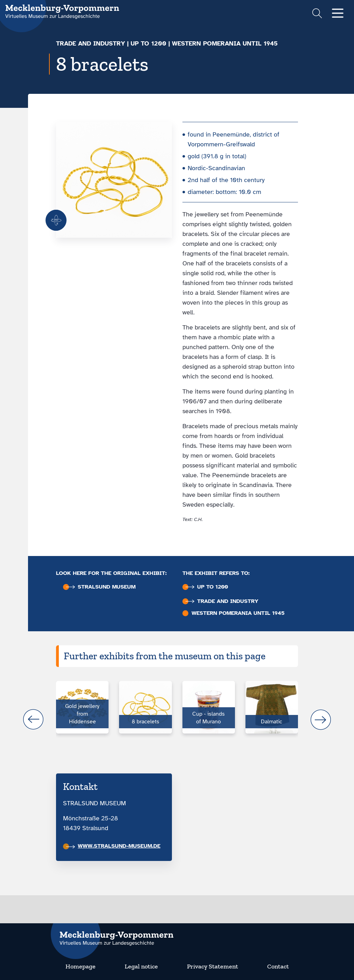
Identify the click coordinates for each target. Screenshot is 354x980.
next (321, 720)
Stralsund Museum (101, 587)
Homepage (81, 966)
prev (33, 720)
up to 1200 (148, 43)
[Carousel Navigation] (177, 720)
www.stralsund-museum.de (113, 846)
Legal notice (141, 966)
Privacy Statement (213, 966)
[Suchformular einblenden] (317, 14)
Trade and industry (91, 43)
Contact (278, 966)
